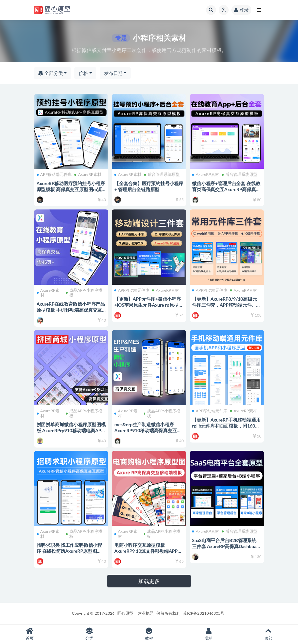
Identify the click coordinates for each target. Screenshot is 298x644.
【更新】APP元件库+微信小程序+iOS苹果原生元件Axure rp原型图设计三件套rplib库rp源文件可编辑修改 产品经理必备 (148, 307)
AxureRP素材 (89, 174)
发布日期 (113, 73)
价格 (83, 73)
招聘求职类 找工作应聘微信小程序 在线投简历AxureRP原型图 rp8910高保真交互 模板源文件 (70, 550)
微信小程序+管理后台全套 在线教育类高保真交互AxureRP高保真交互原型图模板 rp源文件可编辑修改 (225, 191)
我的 (208, 634)
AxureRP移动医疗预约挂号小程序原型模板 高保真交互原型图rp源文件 (70, 188)
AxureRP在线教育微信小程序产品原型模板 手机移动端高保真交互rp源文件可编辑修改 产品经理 (70, 309)
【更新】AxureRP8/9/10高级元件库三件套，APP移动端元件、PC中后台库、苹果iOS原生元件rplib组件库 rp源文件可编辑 (225, 307)
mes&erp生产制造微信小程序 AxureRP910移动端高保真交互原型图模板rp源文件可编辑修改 (148, 430)
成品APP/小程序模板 (84, 292)
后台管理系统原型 (162, 174)
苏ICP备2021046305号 (204, 613)
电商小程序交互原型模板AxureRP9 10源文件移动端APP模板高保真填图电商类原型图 (147, 550)
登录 (241, 10)
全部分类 (51, 73)
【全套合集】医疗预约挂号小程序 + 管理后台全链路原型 (147, 185)
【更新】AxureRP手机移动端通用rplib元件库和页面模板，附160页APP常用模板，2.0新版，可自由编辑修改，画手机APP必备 (227, 428)
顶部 (268, 634)
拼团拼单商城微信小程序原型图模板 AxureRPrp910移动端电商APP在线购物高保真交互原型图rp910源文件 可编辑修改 (69, 433)
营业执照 (146, 613)
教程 (149, 634)
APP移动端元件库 (55, 174)
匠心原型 (125, 613)
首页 (30, 634)
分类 (89, 634)
